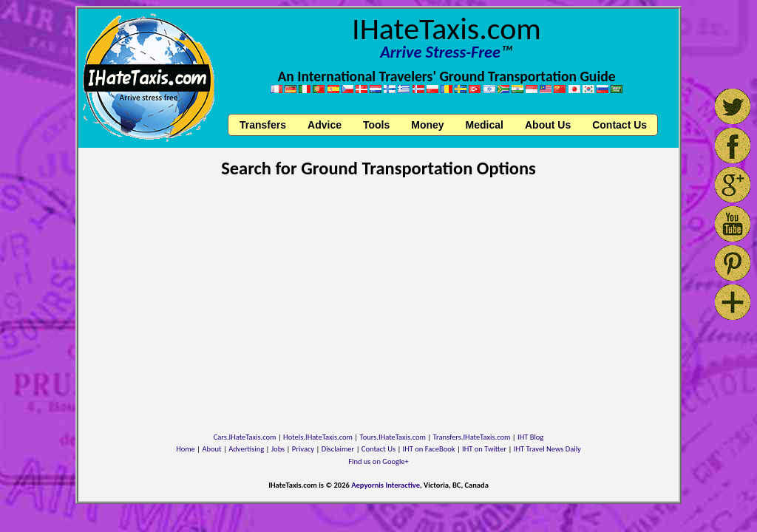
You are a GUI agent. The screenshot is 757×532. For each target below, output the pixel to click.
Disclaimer (338, 449)
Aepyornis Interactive (386, 485)
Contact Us (378, 449)
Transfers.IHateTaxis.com (472, 437)
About (211, 449)
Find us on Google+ (378, 461)
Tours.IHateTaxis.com (393, 437)
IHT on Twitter (484, 449)
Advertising (246, 449)
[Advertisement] (378, 297)
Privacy (303, 449)
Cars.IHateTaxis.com (245, 437)
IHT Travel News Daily (547, 449)
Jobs (278, 449)
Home (186, 449)
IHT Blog (530, 437)
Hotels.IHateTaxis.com (318, 437)
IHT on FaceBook (429, 449)
